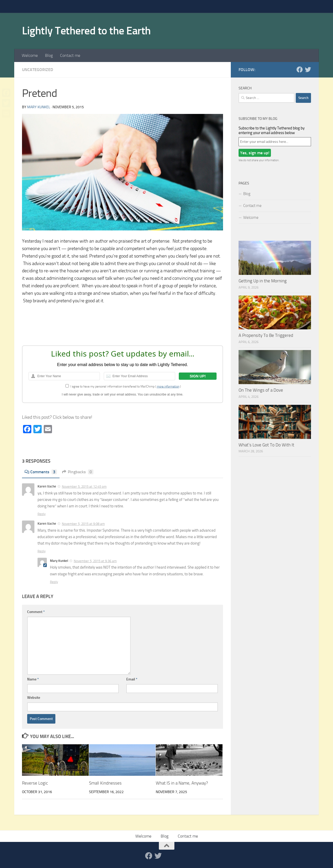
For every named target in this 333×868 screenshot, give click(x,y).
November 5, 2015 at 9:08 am (83, 524)
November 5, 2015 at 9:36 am (95, 561)
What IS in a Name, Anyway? (182, 783)
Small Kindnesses (105, 783)
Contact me (70, 55)
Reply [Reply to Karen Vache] (42, 514)
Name (33, 679)
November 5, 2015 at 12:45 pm (84, 487)
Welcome (30, 55)
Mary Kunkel (39, 107)
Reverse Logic (35, 783)
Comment (36, 612)
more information (168, 386)
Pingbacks (78, 472)
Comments (41, 472)
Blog (49, 55)
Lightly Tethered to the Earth (86, 31)
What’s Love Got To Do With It (266, 445)
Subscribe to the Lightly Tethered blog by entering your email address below (272, 130)
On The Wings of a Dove (261, 390)
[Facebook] (300, 69)
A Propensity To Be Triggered (266, 335)
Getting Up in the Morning (263, 281)
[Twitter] (308, 69)
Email (132, 679)
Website (34, 698)
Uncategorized (38, 70)
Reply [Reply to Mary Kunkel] (54, 582)
